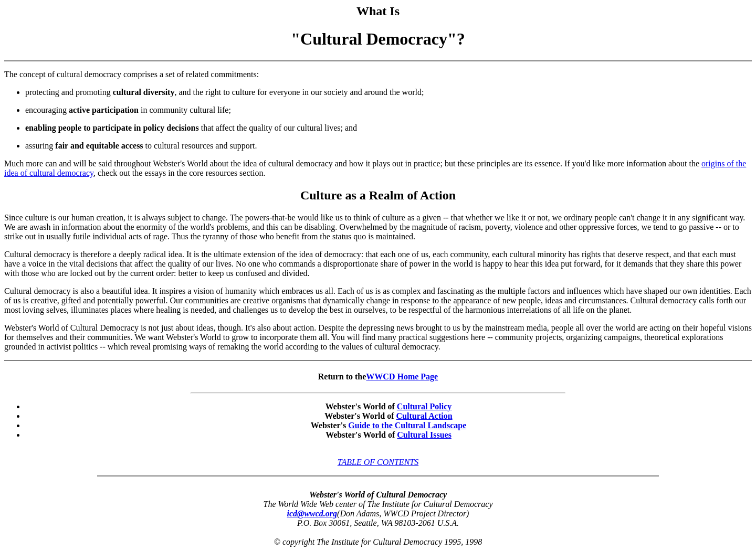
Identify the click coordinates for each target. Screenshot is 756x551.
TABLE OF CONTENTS (378, 462)
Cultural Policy (424, 406)
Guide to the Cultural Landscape (407, 425)
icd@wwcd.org (312, 513)
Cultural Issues (424, 435)
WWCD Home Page (402, 377)
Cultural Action (424, 416)
